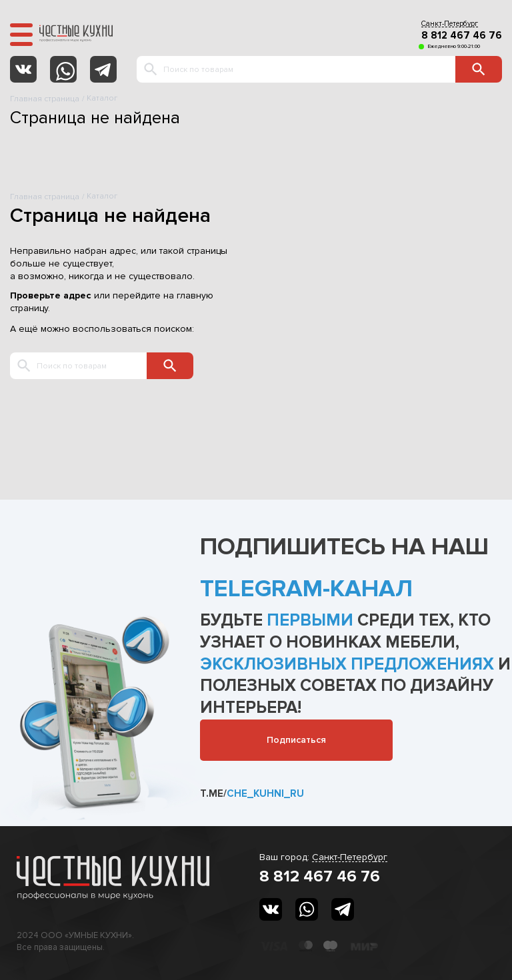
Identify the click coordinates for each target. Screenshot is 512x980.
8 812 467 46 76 (462, 36)
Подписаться (296, 740)
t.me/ (252, 793)
